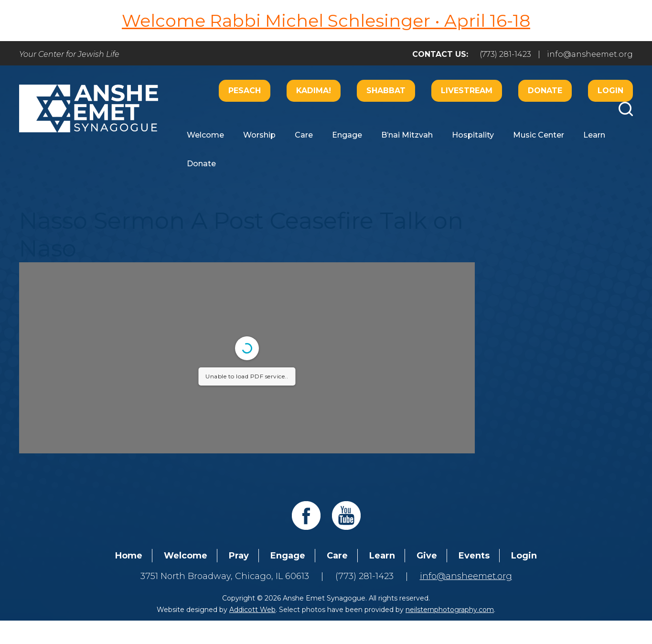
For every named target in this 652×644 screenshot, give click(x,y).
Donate (545, 91)
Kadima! (314, 91)
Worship (259, 135)
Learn (594, 135)
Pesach (245, 91)
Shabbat (386, 91)
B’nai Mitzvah (407, 135)
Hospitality (473, 135)
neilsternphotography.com (450, 610)
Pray (239, 556)
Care (304, 135)
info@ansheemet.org (590, 54)
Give (427, 556)
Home (129, 556)
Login (610, 91)
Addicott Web (252, 610)
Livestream (467, 91)
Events (474, 556)
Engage (347, 135)
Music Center (539, 135)
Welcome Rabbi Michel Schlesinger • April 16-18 (326, 21)
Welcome (205, 135)
